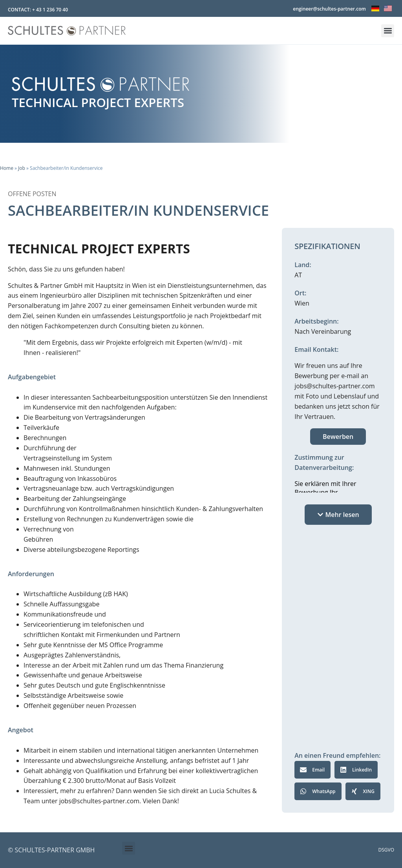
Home (7, 168)
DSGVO (386, 850)
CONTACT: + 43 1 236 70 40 (38, 10)
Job (22, 168)
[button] (388, 31)
